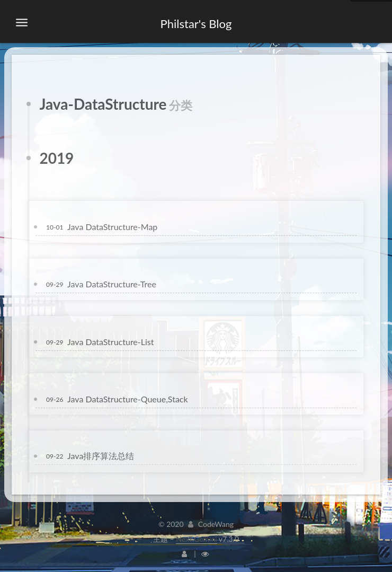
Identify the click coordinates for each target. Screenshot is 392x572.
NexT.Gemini (196, 539)
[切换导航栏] (22, 23)
